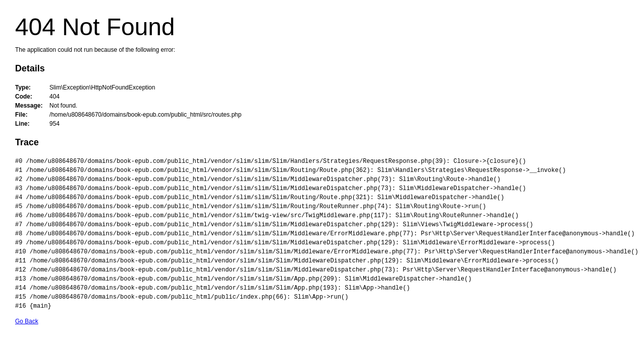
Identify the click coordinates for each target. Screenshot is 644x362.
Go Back (27, 321)
